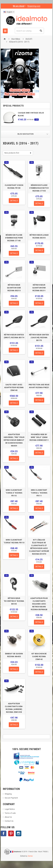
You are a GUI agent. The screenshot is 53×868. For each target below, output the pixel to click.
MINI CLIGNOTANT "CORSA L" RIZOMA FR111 (39, 493)
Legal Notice (10, 809)
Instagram (19, 833)
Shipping (8, 794)
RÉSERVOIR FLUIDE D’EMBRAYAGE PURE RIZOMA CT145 (14, 238)
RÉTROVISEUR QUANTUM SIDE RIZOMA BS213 (14, 288)
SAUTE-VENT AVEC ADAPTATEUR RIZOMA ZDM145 (14, 387)
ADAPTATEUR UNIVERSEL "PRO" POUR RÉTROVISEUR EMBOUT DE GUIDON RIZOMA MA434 (14, 440)
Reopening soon (34, 6)
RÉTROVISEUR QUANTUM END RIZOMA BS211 (39, 288)
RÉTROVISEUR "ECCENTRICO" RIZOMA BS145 (14, 601)
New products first (12, 153)
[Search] (29, 31)
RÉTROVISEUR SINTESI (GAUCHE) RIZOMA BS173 (39, 338)
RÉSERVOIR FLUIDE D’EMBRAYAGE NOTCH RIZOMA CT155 (39, 188)
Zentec (30, 856)
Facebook (4, 833)
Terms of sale (10, 813)
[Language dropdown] (9, 12)
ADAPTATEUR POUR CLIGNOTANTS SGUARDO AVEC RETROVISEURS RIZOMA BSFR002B (39, 604)
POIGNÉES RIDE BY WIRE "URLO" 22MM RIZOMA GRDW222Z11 (39, 437)
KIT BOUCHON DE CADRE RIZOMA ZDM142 (39, 656)
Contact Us (9, 821)
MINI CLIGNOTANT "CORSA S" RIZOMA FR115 (14, 493)
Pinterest (11, 833)
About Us (8, 817)
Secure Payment (11, 798)
